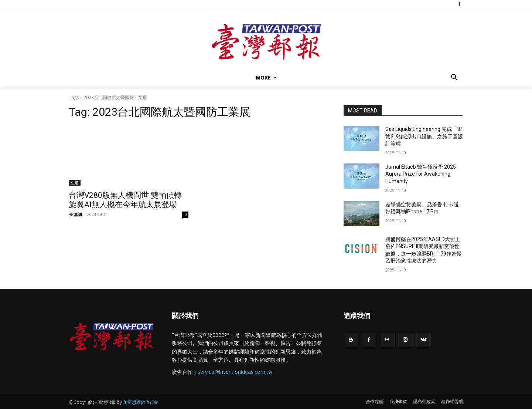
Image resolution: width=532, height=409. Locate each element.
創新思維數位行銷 (141, 402)
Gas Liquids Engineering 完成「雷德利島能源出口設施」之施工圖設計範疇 (424, 136)
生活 (75, 183)
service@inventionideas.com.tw (235, 372)
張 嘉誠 (75, 214)
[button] (454, 78)
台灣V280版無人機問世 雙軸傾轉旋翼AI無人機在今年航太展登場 (125, 200)
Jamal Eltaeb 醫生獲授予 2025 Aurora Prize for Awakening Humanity (421, 174)
